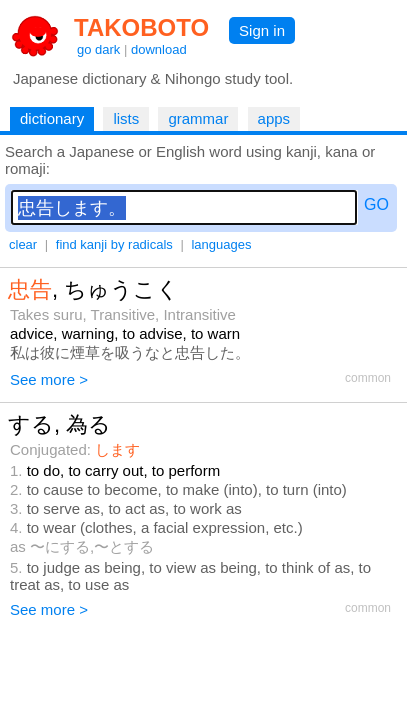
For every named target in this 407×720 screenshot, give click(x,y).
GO (376, 204)
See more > (49, 379)
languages (221, 244)
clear (23, 244)
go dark (98, 49)
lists (126, 118)
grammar (198, 118)
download (159, 49)
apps (274, 118)
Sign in (262, 30)
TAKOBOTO (141, 27)
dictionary (52, 118)
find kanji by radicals (114, 244)
